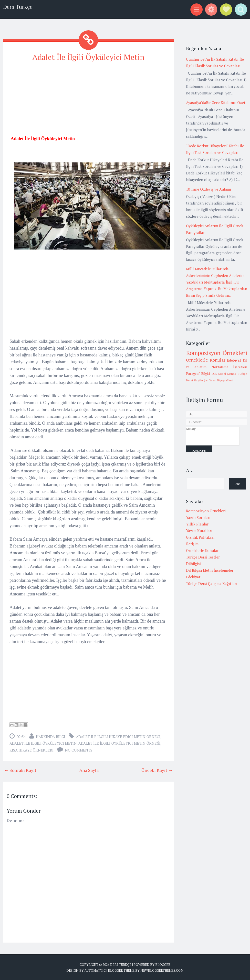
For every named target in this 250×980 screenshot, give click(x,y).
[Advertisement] (88, 101)
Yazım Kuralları (199, 531)
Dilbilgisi (193, 564)
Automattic (95, 970)
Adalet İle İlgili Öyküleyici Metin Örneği (119, 743)
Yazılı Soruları (198, 517)
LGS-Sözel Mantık (224, 374)
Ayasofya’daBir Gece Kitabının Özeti (216, 103)
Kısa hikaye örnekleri (31, 750)
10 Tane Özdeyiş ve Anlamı (209, 189)
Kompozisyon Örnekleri (217, 353)
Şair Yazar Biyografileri (218, 380)
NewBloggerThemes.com (162, 970)
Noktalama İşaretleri (229, 367)
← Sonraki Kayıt (20, 770)
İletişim (192, 544)
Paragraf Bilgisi (198, 374)
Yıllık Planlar (197, 524)
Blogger (163, 965)
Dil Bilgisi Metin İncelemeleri (210, 570)
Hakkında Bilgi (51, 737)
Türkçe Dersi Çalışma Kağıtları (212, 583)
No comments (79, 750)
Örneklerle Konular (206, 360)
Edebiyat (234, 360)
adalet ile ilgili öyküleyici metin (43, 743)
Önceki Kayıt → (157, 770)
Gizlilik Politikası (200, 537)
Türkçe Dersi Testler (203, 557)
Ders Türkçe (18, 7)
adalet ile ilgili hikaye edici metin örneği (118, 737)
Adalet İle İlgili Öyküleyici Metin (89, 57)
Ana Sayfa (89, 770)
